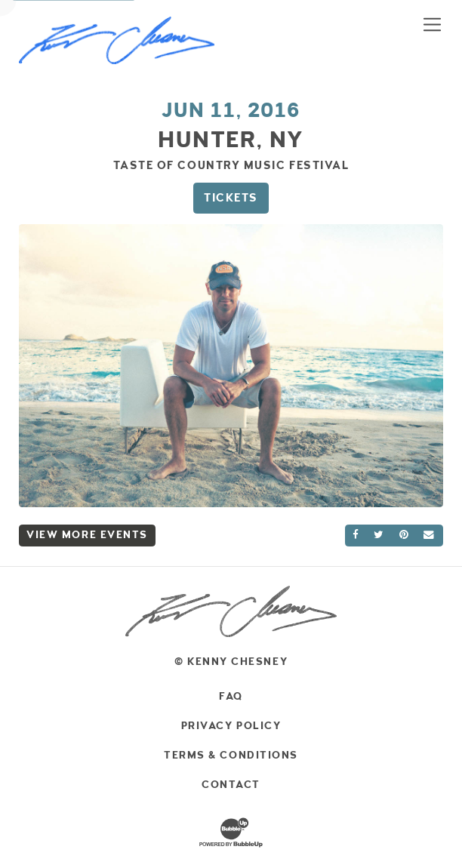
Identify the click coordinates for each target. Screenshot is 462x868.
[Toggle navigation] (432, 24)
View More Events (87, 535)
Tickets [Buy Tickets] (231, 198)
